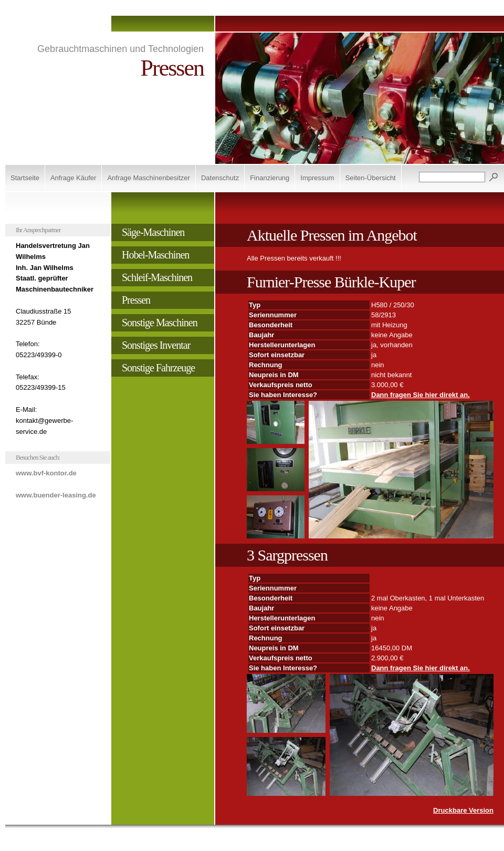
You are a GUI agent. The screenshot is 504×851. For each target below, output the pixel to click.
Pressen (136, 300)
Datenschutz (220, 178)
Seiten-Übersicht (371, 178)
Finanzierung (270, 178)
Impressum (317, 178)
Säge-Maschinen (153, 232)
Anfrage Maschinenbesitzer (149, 178)
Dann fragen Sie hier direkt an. (421, 395)
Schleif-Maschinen (157, 277)
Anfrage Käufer (73, 178)
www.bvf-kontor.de (46, 473)
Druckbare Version (463, 810)
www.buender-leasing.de (56, 495)
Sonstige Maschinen (160, 323)
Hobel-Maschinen (155, 255)
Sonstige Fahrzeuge (158, 368)
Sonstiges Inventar (156, 345)
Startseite (25, 178)
